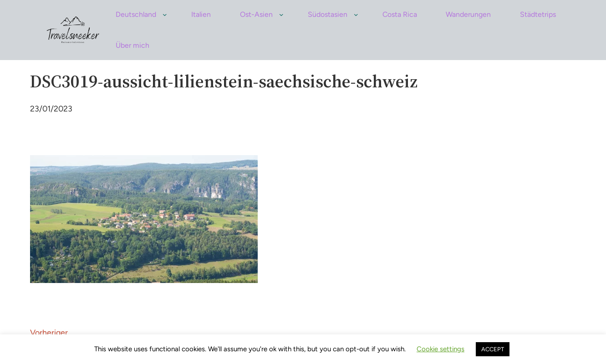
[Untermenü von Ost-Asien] (281, 15)
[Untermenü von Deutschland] (165, 15)
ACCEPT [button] (493, 349)
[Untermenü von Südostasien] (356, 15)
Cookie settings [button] (440, 349)
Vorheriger (49, 332)
